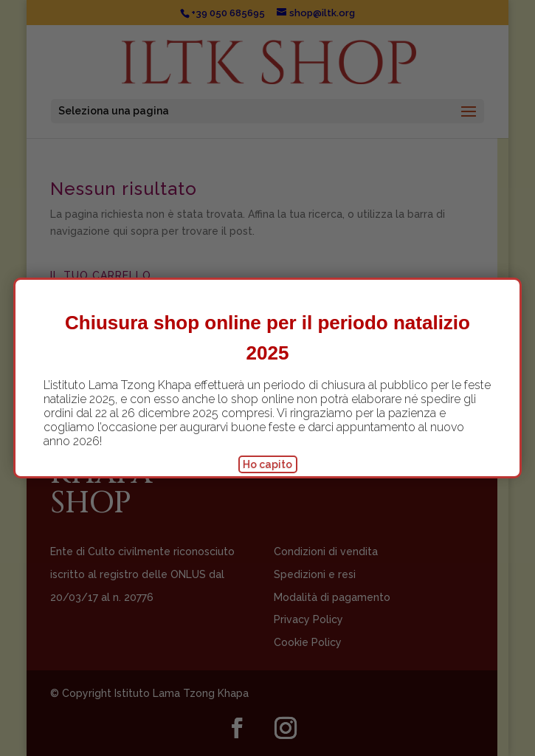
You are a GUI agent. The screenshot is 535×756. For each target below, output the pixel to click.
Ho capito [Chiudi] (267, 464)
